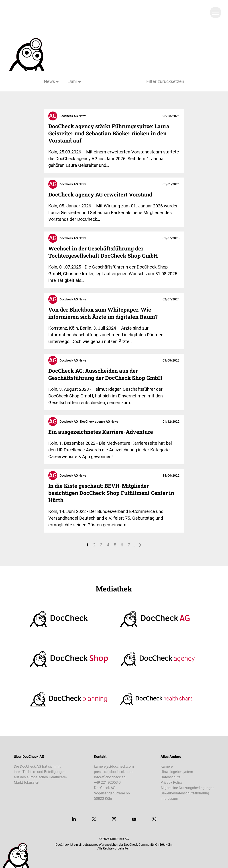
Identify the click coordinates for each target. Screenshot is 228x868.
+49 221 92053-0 (107, 782)
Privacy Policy (172, 782)
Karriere (167, 766)
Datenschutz (170, 777)
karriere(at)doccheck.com (114, 766)
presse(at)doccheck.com (113, 772)
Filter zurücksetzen (165, 81)
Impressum (169, 799)
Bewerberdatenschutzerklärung (185, 793)
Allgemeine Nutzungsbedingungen (187, 788)
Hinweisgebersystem (177, 772)
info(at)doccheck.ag (110, 777)
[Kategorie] (52, 82)
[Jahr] (75, 82)
